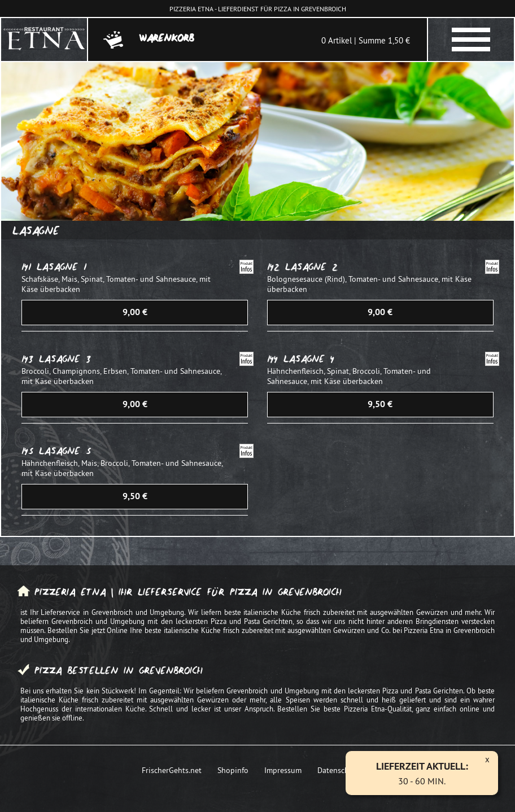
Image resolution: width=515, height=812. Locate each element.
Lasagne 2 (311, 267)
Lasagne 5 (65, 451)
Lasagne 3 (65, 359)
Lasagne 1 (62, 267)
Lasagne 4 (309, 359)
